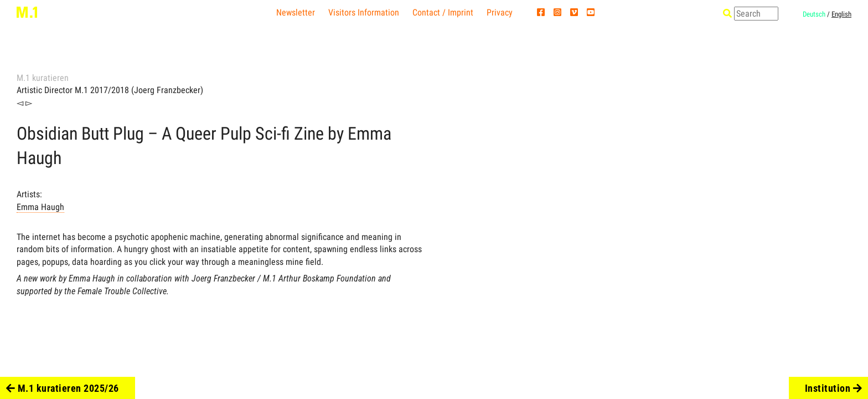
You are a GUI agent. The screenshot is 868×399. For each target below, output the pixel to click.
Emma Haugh (40, 207)
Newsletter (296, 12)
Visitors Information (364, 12)
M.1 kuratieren (43, 78)
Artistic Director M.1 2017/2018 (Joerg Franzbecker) (110, 90)
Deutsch (814, 14)
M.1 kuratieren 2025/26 (63, 388)
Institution (834, 388)
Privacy (500, 12)
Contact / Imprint (443, 12)
